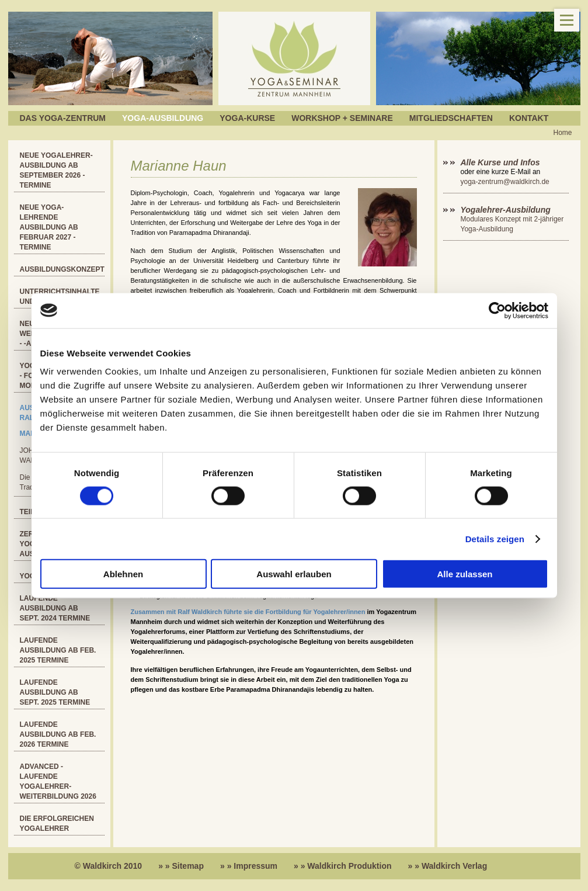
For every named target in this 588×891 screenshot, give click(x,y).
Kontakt (529, 118)
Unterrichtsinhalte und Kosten (60, 297)
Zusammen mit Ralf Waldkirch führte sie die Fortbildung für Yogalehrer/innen (248, 612)
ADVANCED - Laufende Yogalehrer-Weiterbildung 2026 (58, 781)
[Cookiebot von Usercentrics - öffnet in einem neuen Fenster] (497, 310)
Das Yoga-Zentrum (63, 118)
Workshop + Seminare (342, 118)
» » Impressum (249, 866)
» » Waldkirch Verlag (448, 866)
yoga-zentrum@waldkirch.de (505, 182)
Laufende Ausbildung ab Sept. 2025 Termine (55, 692)
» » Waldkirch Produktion (343, 866)
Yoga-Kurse (247, 118)
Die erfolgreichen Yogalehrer (57, 824)
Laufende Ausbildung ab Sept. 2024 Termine (55, 608)
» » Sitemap (181, 866)
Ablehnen (123, 574)
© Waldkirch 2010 (109, 866)
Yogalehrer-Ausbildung (506, 210)
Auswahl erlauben (294, 574)
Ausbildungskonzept (62, 269)
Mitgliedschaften (451, 118)
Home (562, 133)
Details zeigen (495, 538)
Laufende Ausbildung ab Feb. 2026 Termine (58, 734)
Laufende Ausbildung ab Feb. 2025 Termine (58, 650)
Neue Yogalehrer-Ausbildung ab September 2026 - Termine (56, 170)
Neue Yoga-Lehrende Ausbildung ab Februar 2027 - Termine (49, 227)
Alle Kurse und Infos (502, 162)
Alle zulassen (465, 574)
